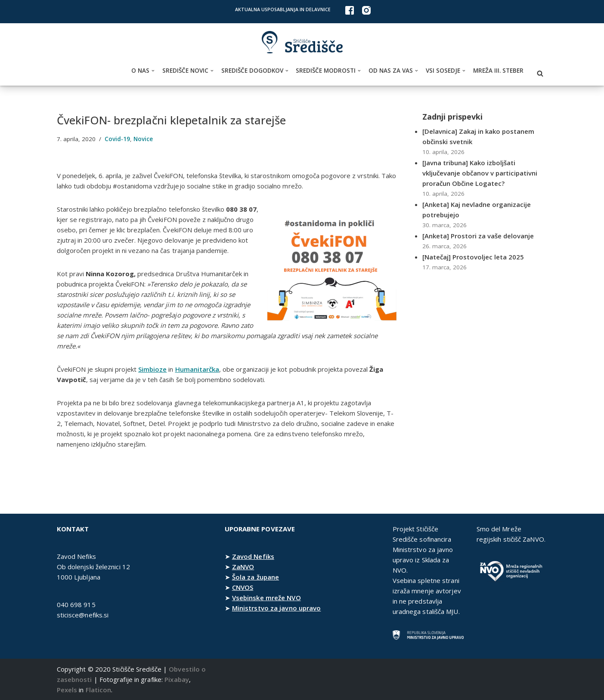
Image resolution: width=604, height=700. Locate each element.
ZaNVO (243, 567)
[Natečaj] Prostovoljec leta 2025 (474, 257)
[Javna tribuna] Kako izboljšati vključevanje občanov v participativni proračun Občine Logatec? (481, 173)
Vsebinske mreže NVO (266, 598)
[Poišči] (540, 73)
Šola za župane (256, 577)
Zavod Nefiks (253, 556)
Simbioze (153, 369)
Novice (144, 139)
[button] (153, 71)
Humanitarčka (198, 369)
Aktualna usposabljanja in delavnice (283, 9)
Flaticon (99, 690)
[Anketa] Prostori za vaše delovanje (479, 236)
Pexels (67, 690)
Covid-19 (118, 139)
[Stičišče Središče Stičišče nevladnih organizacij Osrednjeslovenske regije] (302, 42)
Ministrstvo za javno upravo (277, 608)
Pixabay (177, 679)
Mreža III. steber (498, 71)
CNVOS (243, 587)
